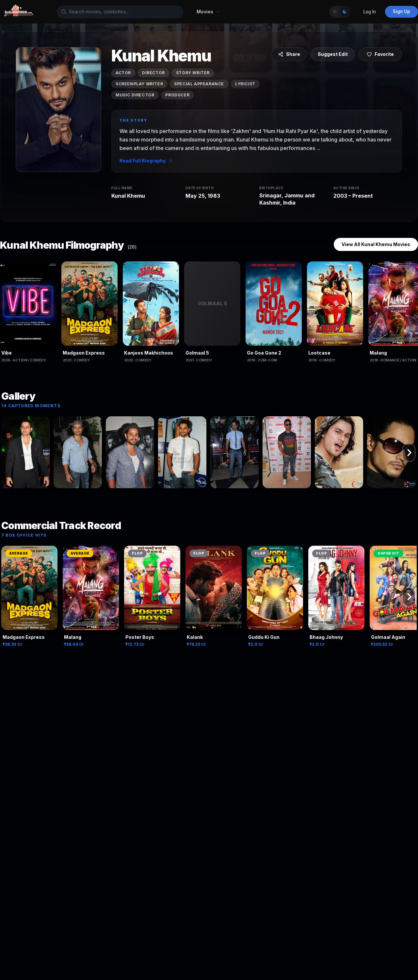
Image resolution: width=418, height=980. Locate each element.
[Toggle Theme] (340, 12)
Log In (370, 12)
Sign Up (402, 11)
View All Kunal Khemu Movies (376, 244)
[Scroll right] (409, 453)
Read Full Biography (146, 161)
